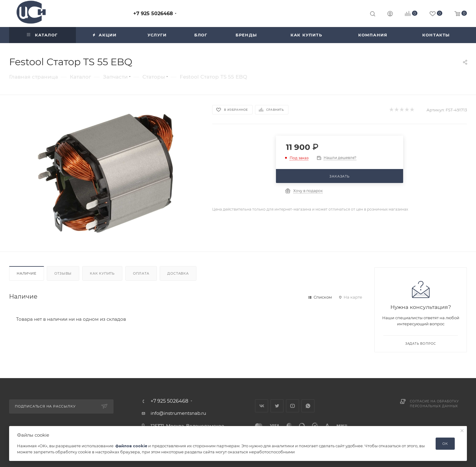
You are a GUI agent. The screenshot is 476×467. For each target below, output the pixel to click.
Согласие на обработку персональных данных (434, 404)
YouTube (292, 406)
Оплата (141, 273)
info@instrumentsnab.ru (178, 413)
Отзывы (63, 273)
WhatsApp (308, 406)
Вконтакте (262, 406)
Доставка (178, 273)
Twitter (277, 406)
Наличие (27, 273)
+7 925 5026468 (153, 14)
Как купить (102, 273)
